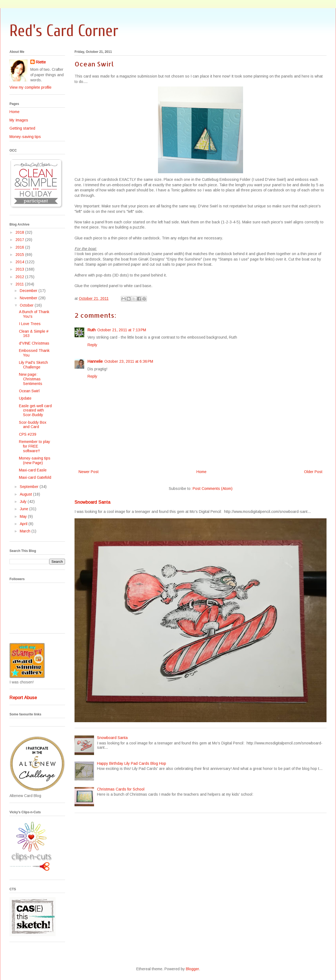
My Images (19, 120)
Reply (92, 345)
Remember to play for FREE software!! (35, 446)
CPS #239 (28, 434)
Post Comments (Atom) (213, 489)
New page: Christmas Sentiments (31, 379)
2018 (20, 232)
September (30, 487)
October (27, 305)
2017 (20, 240)
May (24, 516)
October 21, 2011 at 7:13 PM (122, 330)
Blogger (192, 969)
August (26, 494)
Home (201, 472)
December (29, 291)
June (25, 509)
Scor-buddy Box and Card (33, 425)
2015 (20, 255)
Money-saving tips (25, 137)
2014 (20, 262)
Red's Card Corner (64, 31)
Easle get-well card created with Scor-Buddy (35, 410)
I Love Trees (30, 324)
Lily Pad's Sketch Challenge (33, 365)
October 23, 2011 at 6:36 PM (129, 361)
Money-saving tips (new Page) (35, 460)
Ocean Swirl (29, 391)
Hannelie (95, 361)
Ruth (92, 330)
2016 (20, 247)
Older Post (313, 472)
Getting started (22, 128)
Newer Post (89, 472)
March (26, 531)
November (29, 298)
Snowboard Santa (92, 502)
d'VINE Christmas (34, 343)
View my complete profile (30, 87)
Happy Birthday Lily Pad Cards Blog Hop (132, 763)
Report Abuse (23, 698)
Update (25, 398)
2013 (20, 269)
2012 (20, 277)
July (24, 502)
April (24, 524)
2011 (20, 284)
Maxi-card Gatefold (35, 477)
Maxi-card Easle (33, 470)
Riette (41, 62)
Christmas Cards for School (121, 789)
